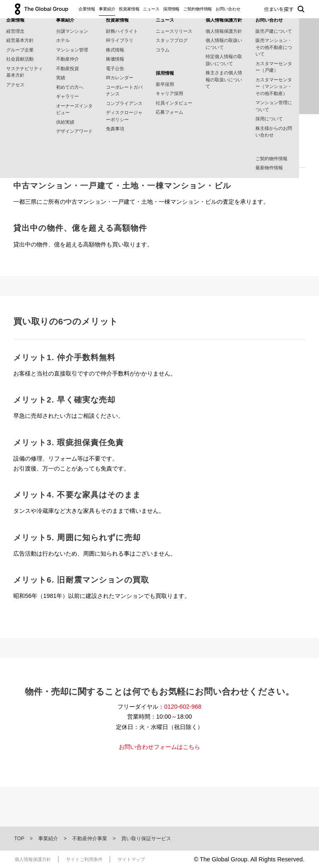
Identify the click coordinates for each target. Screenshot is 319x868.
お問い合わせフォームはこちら (159, 747)
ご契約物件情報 (198, 9)
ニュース (151, 9)
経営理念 (15, 31)
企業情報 (87, 9)
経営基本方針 (20, 40)
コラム (163, 50)
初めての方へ (70, 87)
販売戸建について (274, 31)
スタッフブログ (172, 40)
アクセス (15, 85)
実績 (61, 78)
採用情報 (172, 9)
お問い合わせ (228, 9)
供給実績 (65, 122)
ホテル (63, 40)
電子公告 (115, 68)
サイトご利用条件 (84, 859)
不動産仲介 (67, 59)
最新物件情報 (269, 168)
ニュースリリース (174, 31)
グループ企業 (20, 50)
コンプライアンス (124, 103)
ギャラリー (67, 96)
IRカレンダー (120, 78)
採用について (269, 119)
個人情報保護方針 (224, 31)
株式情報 (115, 50)
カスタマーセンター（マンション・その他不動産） (274, 87)
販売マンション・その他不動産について (274, 47)
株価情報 (115, 59)
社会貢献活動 (20, 59)
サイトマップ (131, 859)
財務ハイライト (122, 31)
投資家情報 (129, 9)
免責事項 (115, 129)
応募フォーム (169, 112)
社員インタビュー (174, 103)
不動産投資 (67, 68)
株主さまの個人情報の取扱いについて (224, 79)
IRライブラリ (120, 40)
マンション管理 (72, 50)
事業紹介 (107, 9)
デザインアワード (74, 131)
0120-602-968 (183, 707)
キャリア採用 (169, 93)
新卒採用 (165, 84)
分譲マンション (72, 31)
